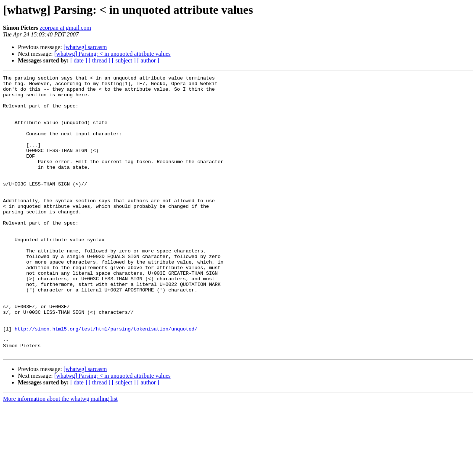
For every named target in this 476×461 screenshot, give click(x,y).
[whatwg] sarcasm (85, 47)
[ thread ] (99, 60)
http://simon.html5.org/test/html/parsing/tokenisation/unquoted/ (106, 380)
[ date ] (79, 60)
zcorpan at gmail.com (65, 28)
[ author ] (148, 60)
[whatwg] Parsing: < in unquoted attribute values (112, 54)
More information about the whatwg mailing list (60, 454)
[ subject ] (124, 60)
